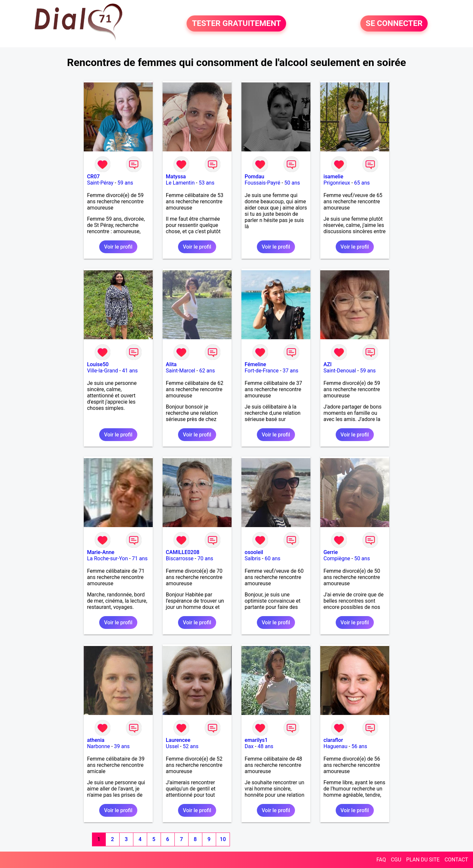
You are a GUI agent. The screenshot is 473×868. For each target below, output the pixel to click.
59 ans (125, 183)
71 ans (140, 558)
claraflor (333, 740)
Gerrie (331, 552)
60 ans (273, 558)
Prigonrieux (337, 183)
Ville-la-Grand (102, 371)
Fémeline (255, 364)
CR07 (93, 177)
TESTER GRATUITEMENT (236, 24)
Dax (249, 746)
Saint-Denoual (340, 371)
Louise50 (98, 364)
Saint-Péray (100, 183)
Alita (171, 364)
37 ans (291, 371)
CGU (396, 860)
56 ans (359, 746)
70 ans (205, 558)
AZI (328, 364)
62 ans (207, 371)
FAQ (381, 860)
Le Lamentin (180, 183)
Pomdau (255, 177)
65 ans (362, 183)
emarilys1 (256, 740)
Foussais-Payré (262, 183)
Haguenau (336, 746)
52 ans (191, 746)
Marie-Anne (101, 552)
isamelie (333, 177)
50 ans (292, 183)
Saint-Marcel (180, 371)
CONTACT (456, 860)
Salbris (253, 558)
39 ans (122, 746)
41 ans (130, 371)
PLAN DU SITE (423, 860)
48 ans (265, 746)
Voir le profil (118, 247)
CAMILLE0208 (183, 552)
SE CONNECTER (394, 24)
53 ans (207, 183)
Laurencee (178, 740)
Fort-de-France (262, 371)
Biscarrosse (180, 558)
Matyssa (176, 177)
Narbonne (99, 746)
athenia (96, 740)
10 (223, 839)
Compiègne (337, 558)
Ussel (172, 746)
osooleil (254, 552)
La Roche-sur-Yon (107, 558)
